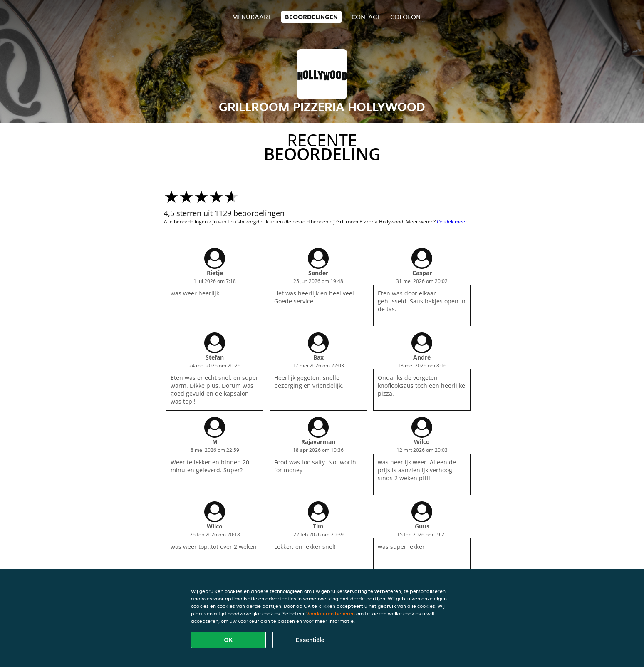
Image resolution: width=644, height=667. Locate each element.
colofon (405, 17)
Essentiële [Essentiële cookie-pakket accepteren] (310, 640)
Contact (366, 17)
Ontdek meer (452, 222)
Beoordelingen (311, 17)
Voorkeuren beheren (331, 614)
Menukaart (252, 17)
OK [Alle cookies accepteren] (229, 640)
